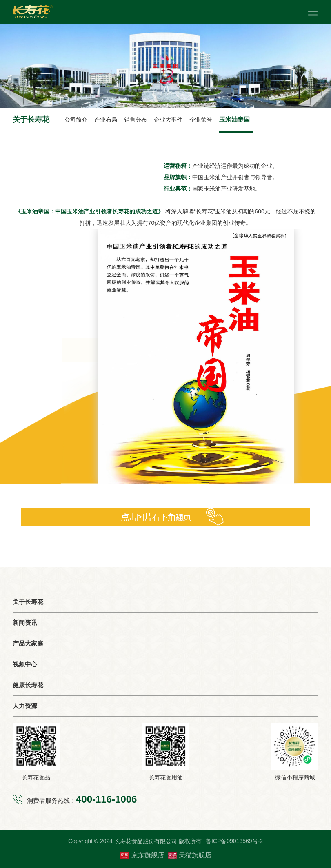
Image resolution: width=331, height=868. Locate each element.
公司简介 (76, 120)
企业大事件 (168, 120)
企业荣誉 (201, 120)
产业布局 (106, 120)
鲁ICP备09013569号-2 (234, 841)
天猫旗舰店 (190, 855)
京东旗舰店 (142, 855)
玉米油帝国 (234, 119)
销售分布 (136, 120)
